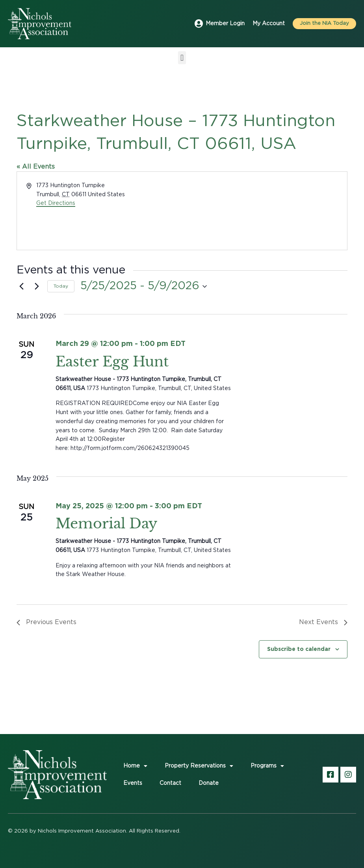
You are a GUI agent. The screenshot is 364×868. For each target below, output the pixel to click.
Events (133, 783)
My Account (269, 24)
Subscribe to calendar (299, 649)
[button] (182, 58)
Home (135, 766)
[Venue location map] (264, 211)
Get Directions (56, 203)
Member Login (225, 24)
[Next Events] (37, 286)
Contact (170, 783)
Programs (267, 766)
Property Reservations (199, 766)
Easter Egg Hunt (112, 362)
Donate (209, 783)
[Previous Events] (21, 286)
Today (61, 286)
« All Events (36, 167)
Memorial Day (106, 523)
